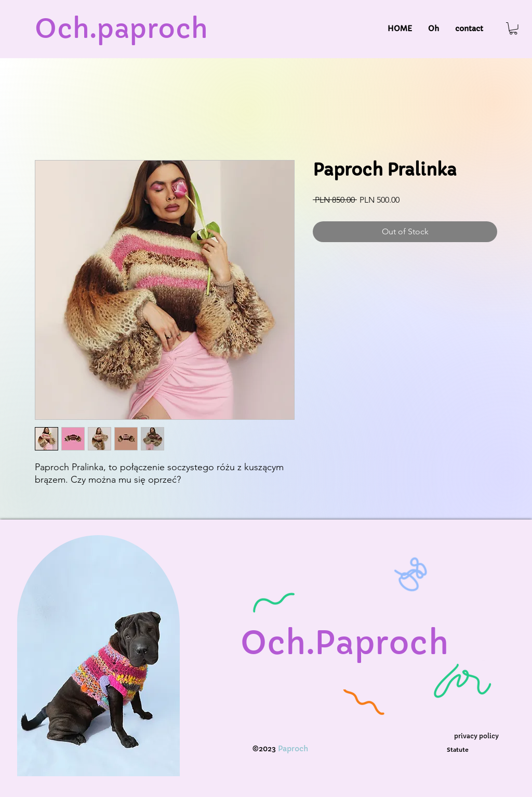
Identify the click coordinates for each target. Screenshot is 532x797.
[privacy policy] (476, 736)
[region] (99, 666)
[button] (513, 29)
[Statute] (457, 749)
